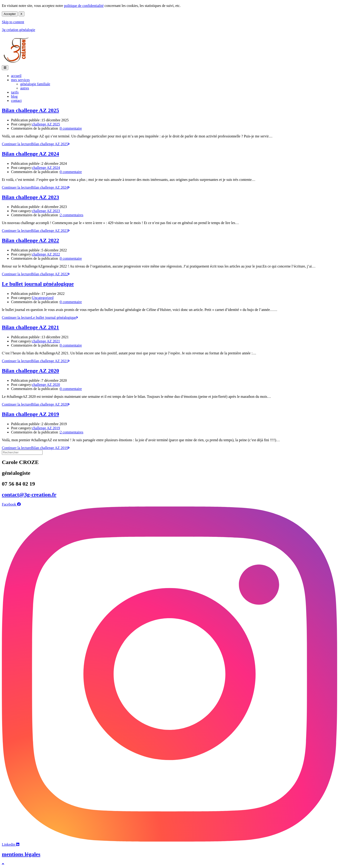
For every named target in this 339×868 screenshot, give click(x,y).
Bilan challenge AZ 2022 (30, 240)
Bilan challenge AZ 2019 (30, 414)
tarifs (15, 92)
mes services (20, 80)
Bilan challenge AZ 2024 (30, 154)
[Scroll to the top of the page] (3, 864)
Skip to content (13, 22)
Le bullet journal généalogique (38, 284)
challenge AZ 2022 (46, 254)
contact (16, 101)
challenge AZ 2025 (46, 124)
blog (14, 96)
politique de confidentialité (84, 6)
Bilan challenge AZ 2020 (30, 371)
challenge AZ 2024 (46, 168)
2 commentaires (72, 215)
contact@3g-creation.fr (29, 495)
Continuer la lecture (36, 144)
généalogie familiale (35, 84)
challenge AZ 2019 (46, 428)
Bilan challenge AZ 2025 (30, 110)
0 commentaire (71, 128)
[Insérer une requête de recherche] (22, 452)
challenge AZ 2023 (46, 211)
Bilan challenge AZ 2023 (30, 197)
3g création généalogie (19, 30)
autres (25, 88)
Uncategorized (43, 298)
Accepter (10, 14)
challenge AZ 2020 (46, 385)
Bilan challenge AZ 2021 (30, 327)
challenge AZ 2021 (46, 341)
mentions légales (21, 854)
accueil (16, 76)
